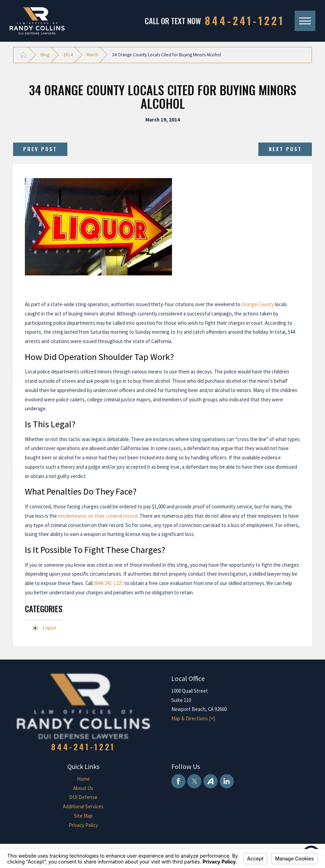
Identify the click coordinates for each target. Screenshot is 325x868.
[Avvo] (211, 781)
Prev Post (40, 149)
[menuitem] (83, 779)
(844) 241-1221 (108, 583)
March (92, 55)
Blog (45, 55)
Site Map (83, 816)
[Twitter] (194, 781)
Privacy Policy (83, 825)
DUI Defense (83, 797)
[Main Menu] (305, 21)
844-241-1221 (245, 21)
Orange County (258, 304)
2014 (68, 55)
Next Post (285, 149)
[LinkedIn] (227, 781)
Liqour (50, 628)
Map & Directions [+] (193, 718)
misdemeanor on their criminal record (98, 516)
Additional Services (83, 806)
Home (83, 779)
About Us (83, 788)
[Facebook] (178, 781)
